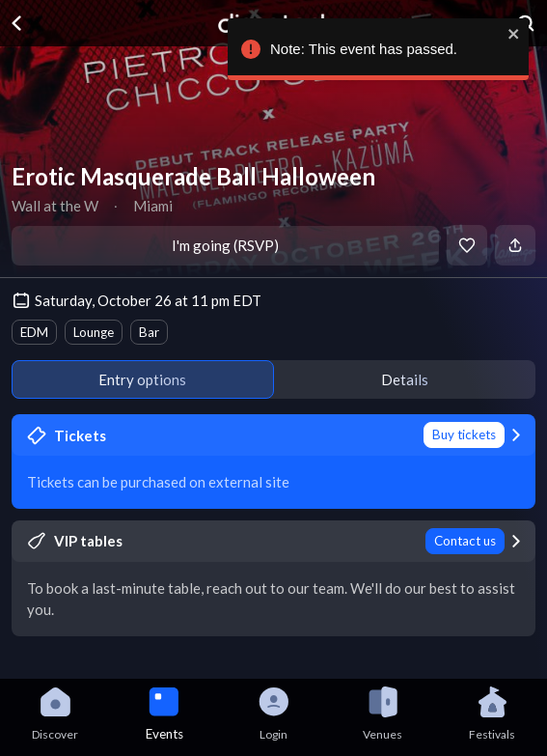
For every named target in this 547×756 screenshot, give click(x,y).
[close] (510, 34)
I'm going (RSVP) (225, 245)
